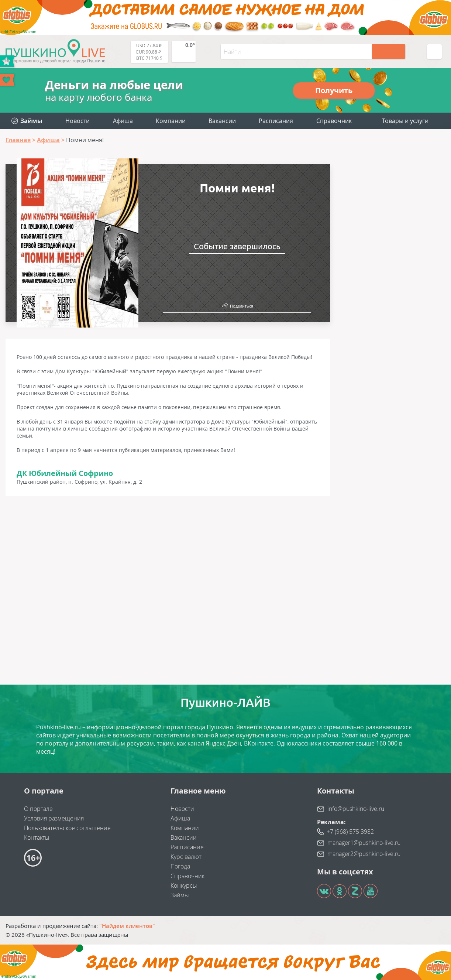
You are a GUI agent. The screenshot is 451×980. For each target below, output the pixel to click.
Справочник (334, 121)
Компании (171, 121)
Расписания (276, 121)
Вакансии (222, 121)
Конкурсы (184, 885)
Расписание (187, 847)
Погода (180, 866)
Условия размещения (54, 818)
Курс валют (186, 857)
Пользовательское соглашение (67, 828)
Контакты (37, 837)
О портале (38, 809)
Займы (180, 895)
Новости (78, 121)
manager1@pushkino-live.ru (364, 843)
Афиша (123, 121)
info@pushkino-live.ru (356, 809)
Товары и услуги (405, 121)
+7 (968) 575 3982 (350, 832)
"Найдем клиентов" (127, 926)
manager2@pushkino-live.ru (364, 854)
